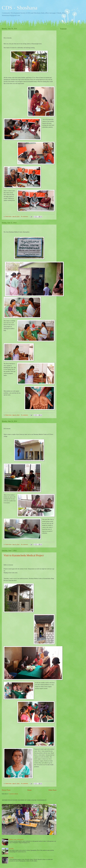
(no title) (11, 849)
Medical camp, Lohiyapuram (16, 839)
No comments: (25, 217)
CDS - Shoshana (20, 8)
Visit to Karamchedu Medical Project (24, 555)
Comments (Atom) (13, 794)
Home (29, 790)
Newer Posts (6, 790)
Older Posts (52, 790)
